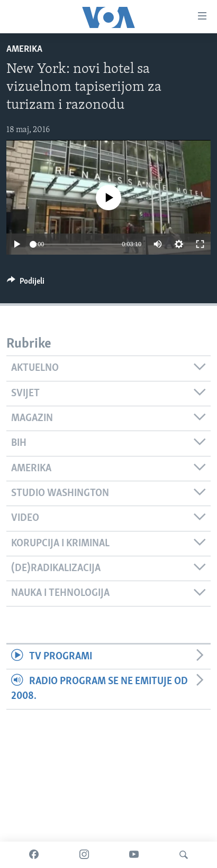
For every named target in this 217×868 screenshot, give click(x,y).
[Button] (26, 284)
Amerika (24, 49)
